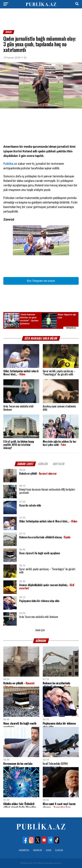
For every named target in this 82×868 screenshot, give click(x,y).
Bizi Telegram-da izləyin (41, 281)
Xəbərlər (37, 850)
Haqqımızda (24, 850)
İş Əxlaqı (59, 850)
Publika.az (10, 164)
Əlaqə (49, 850)
